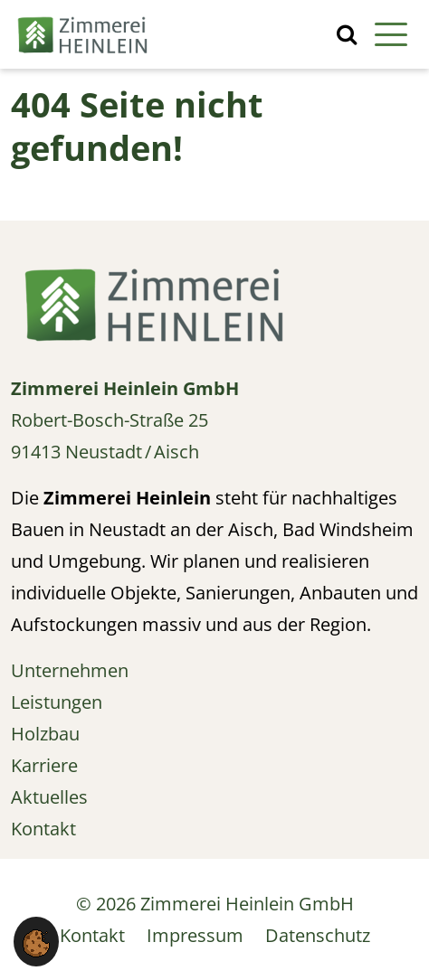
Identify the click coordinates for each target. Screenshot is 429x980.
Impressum (195, 935)
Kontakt (92, 935)
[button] (36, 942)
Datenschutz (318, 935)
